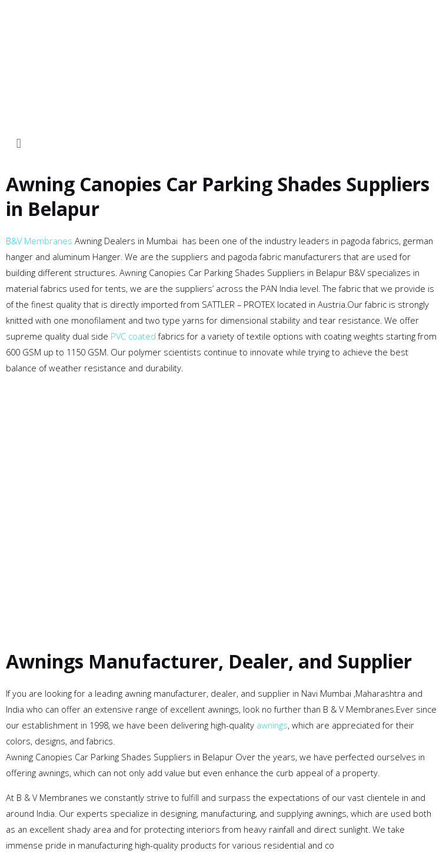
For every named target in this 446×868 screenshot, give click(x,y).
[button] (223, 143)
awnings (272, 725)
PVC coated (133, 336)
